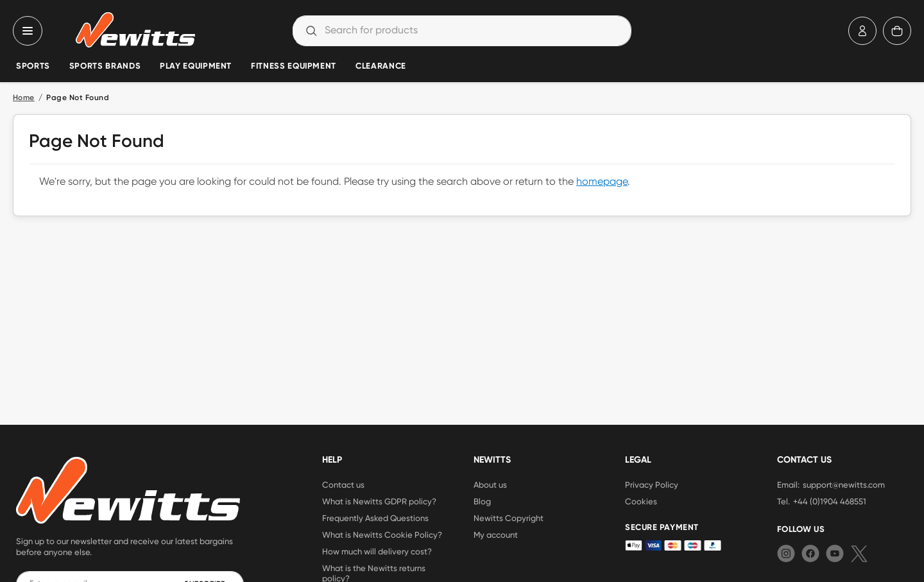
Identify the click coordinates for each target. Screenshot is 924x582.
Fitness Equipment (294, 66)
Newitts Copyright (509, 518)
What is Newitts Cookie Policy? (382, 535)
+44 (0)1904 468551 (830, 501)
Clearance (381, 66)
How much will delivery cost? (377, 551)
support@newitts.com (844, 484)
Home (24, 98)
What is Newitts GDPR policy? (379, 501)
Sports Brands (105, 66)
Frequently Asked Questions (375, 518)
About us (490, 484)
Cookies (641, 501)
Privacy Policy (652, 484)
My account (496, 535)
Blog (482, 501)
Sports (33, 66)
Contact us (343, 484)
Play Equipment (196, 66)
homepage (602, 182)
